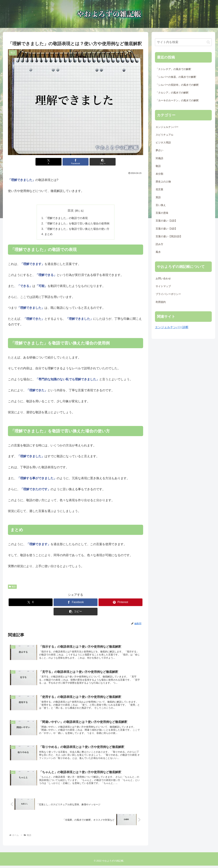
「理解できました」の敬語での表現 (66, 218)
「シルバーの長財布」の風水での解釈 (177, 85)
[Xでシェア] (53, 162)
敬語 (12, 587)
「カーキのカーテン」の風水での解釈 (177, 100)
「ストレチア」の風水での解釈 (173, 69)
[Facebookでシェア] (76, 162)
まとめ (49, 235)
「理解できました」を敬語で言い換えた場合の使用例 (77, 224)
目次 (71, 211)
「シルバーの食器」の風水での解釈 (176, 77)
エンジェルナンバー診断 (172, 327)
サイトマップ (163, 286)
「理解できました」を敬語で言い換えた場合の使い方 (77, 229)
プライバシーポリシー (168, 294)
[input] (183, 42)
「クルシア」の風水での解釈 (172, 93)
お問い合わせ (163, 279)
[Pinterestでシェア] (120, 603)
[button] (98, 162)
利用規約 (161, 302)
